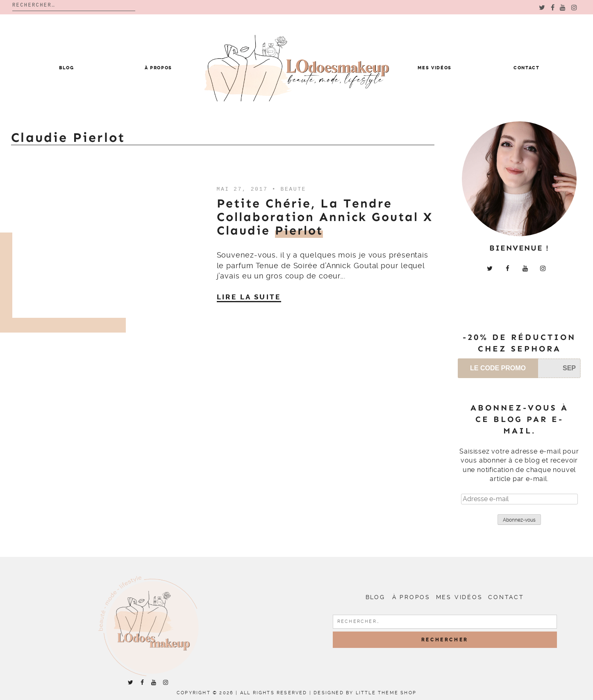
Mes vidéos (435, 68)
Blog (67, 68)
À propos (158, 68)
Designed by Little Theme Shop (365, 693)
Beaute (293, 189)
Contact (527, 68)
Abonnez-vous (519, 520)
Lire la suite (249, 297)
